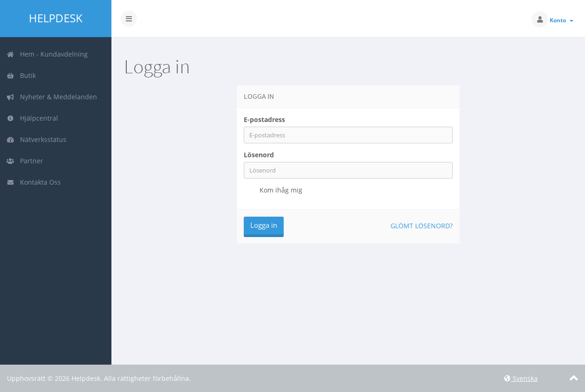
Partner (25, 161)
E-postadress (264, 119)
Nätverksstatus (36, 139)
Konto (562, 20)
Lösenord (259, 155)
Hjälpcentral (32, 118)
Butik (21, 75)
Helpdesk (56, 18)
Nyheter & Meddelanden (52, 97)
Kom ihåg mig (273, 190)
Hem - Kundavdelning (47, 54)
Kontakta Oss (34, 182)
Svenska (521, 378)
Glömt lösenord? (422, 226)
